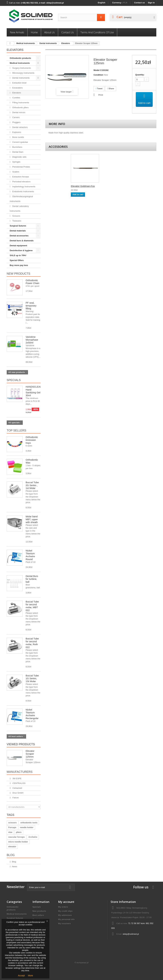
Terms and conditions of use (97, 32)
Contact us (139, 3)
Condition (98, 75)
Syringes (16, 162)
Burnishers (17, 147)
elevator (12, 847)
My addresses (65, 915)
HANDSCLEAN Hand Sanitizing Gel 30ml (34, 391)
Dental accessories (19, 236)
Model (97, 70)
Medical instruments (26, 43)
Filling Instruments (20, 103)
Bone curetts (18, 137)
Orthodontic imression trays (32, 440)
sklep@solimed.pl (131, 934)
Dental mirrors (19, 112)
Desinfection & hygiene (21, 250)
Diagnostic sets (19, 157)
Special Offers (17, 260)
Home (34, 32)
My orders (63, 907)
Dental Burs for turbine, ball (32, 579)
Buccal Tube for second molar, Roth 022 (32, 643)
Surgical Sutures (18, 226)
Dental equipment (18, 246)
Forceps (12, 827)
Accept (21, 976)
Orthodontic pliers (20, 107)
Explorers (16, 132)
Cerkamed (17, 788)
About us (50, 32)
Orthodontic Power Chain (32, 282)
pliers (19, 832)
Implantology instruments (24, 187)
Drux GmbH (18, 793)
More (30, 976)
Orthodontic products (20, 58)
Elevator (75, 187)
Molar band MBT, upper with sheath (32, 519)
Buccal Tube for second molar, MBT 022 (32, 606)
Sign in (151, 3)
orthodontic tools (29, 823)
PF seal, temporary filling (31, 306)
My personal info (66, 919)
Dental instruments (48, 43)
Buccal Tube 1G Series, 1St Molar (32, 678)
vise (10, 832)
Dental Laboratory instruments (19, 209)
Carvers (16, 117)
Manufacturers (20, 772)
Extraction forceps (20, 177)
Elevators (66, 43)
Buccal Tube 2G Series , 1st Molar (32, 485)
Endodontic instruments (23, 191)
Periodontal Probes (21, 167)
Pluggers (16, 122)
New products (18, 274)
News (15, 866)
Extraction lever (19, 83)
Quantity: (140, 75)
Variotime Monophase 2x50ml (32, 340)
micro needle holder (18, 842)
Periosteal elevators (21, 182)
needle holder (27, 827)
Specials (14, 380)
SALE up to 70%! (18, 255)
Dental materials (18, 231)
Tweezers (16, 221)
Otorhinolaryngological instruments (21, 199)
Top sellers (16, 430)
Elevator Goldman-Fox (114, 187)
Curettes (16, 98)
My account (66, 902)
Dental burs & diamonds (22, 241)
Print (101, 95)
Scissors (16, 216)
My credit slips (65, 911)
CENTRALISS (19, 783)
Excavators (17, 88)
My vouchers (64, 924)
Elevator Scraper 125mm (30, 754)
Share (111, 89)
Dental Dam (18, 152)
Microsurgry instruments (23, 73)
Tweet (99, 89)
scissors (12, 823)
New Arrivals (17, 32)
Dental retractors (20, 127)
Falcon (15, 798)
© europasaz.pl (81, 963)
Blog (11, 855)
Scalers (16, 172)
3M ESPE (17, 778)
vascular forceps (16, 837)
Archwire (33, 837)
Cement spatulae (20, 142)
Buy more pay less (19, 265)
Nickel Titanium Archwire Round (30, 555)
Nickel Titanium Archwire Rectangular (32, 714)
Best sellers (38, 915)
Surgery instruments (21, 68)
